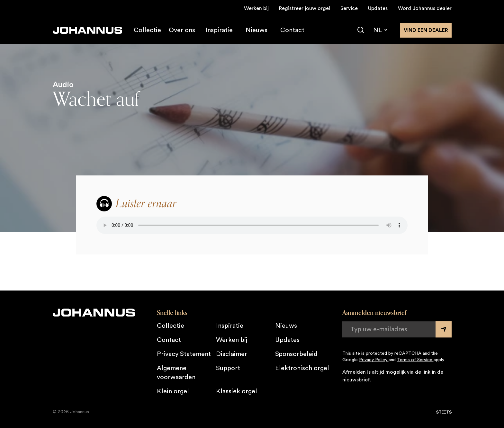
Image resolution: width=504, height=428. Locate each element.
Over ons (182, 30)
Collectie (147, 30)
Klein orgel (173, 391)
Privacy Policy (374, 360)
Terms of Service (415, 360)
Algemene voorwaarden (176, 373)
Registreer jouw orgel (305, 8)
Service (349, 8)
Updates (378, 8)
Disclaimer (232, 354)
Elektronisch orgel (302, 368)
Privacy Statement (184, 354)
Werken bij (256, 8)
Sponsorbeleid (296, 354)
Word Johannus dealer (425, 8)
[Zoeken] (361, 30)
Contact (292, 30)
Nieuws (256, 30)
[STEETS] (444, 412)
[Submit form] (444, 329)
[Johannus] (87, 30)
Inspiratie (219, 30)
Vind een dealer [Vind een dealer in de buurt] (426, 30)
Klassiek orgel (237, 391)
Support (228, 368)
